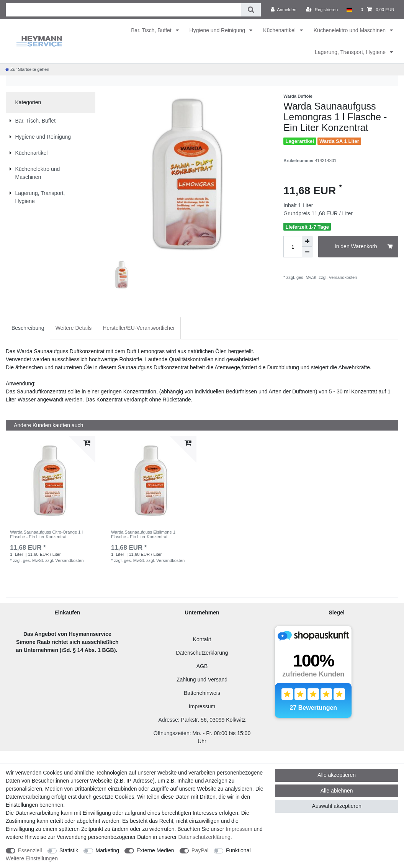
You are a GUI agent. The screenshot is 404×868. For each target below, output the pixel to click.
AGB (202, 666)
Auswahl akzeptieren (337, 806)
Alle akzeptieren (337, 775)
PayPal (200, 850)
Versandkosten (342, 277)
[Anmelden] (284, 10)
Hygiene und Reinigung (218, 30)
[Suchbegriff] (123, 10)
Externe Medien (155, 850)
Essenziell (30, 850)
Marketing (107, 850)
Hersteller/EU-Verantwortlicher (139, 328)
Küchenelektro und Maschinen (350, 30)
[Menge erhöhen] (307, 241)
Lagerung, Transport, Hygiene (351, 52)
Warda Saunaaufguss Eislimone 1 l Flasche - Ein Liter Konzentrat (144, 534)
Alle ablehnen (337, 791)
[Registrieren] (322, 10)
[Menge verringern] (307, 252)
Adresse (168, 720)
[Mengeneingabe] (293, 247)
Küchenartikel (280, 30)
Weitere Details (74, 328)
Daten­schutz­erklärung (204, 837)
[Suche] (251, 10)
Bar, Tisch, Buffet (152, 30)
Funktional (238, 850)
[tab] (28, 328)
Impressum (202, 706)
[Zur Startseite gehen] (27, 69)
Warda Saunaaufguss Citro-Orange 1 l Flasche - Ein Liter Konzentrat (46, 534)
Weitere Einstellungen (32, 858)
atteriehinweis (204, 693)
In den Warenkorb (364, 247)
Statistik (69, 850)
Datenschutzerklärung (202, 653)
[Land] (349, 10)
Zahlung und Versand (202, 680)
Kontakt (202, 639)
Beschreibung (28, 328)
